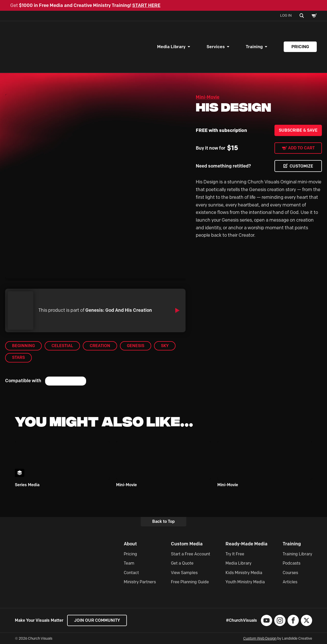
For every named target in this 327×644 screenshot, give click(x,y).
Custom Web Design (260, 638)
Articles (290, 582)
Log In (286, 15)
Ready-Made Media (247, 544)
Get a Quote (182, 563)
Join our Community (97, 620)
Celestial (62, 346)
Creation (100, 346)
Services (216, 47)
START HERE (146, 5)
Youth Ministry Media (245, 582)
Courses (290, 573)
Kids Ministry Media (244, 573)
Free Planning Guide (190, 582)
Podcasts (292, 563)
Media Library (171, 47)
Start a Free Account (191, 554)
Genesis (136, 346)
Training (254, 47)
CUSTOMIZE (301, 166)
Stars (18, 357)
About (130, 544)
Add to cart (301, 148)
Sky (165, 346)
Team (129, 563)
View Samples (184, 573)
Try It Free (235, 554)
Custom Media (187, 544)
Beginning (23, 346)
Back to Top (163, 521)
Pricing (300, 47)
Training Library (297, 554)
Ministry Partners (140, 582)
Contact (131, 573)
